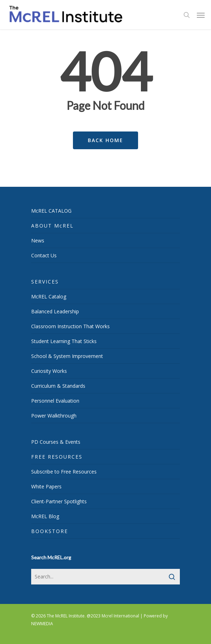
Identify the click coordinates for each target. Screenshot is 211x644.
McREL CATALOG (51, 211)
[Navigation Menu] (201, 15)
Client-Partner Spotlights (59, 501)
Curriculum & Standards (58, 386)
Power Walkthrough (54, 416)
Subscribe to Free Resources (64, 472)
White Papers (46, 486)
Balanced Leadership (55, 311)
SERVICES (45, 282)
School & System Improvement (67, 356)
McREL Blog (45, 516)
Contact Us (44, 255)
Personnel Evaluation (55, 401)
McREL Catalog (49, 296)
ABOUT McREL (52, 226)
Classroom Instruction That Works (70, 326)
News (38, 240)
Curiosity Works (49, 371)
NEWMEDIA (42, 624)
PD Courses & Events (56, 442)
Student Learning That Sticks (64, 341)
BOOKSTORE (50, 531)
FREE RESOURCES (57, 457)
